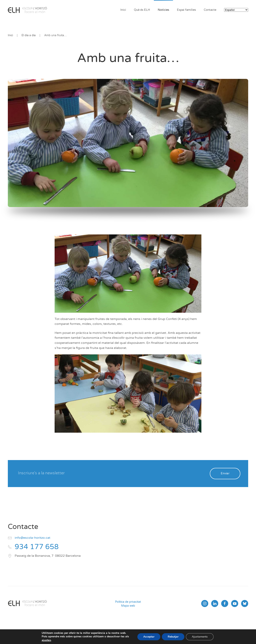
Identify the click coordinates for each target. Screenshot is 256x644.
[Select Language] (236, 10)
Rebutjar (173, 637)
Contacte (210, 10)
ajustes (46, 640)
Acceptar (149, 637)
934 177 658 (37, 547)
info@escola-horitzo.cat (32, 538)
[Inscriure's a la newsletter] (111, 473)
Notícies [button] (163, 10)
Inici (123, 10)
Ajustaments (200, 637)
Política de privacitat (128, 602)
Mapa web (128, 606)
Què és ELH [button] (142, 10)
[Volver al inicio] (27, 10)
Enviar (225, 473)
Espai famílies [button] (186, 10)
